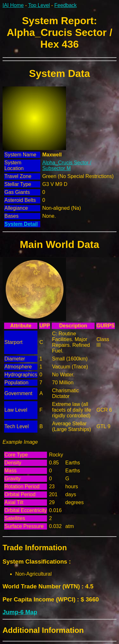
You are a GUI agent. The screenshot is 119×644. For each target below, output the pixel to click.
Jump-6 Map (20, 612)
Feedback (65, 5)
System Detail (21, 224)
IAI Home (13, 5)
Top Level (39, 5)
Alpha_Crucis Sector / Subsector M (67, 165)
